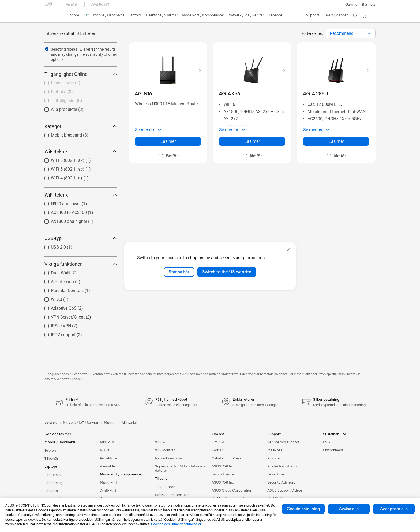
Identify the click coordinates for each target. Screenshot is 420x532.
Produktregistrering (283, 466)
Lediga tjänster (223, 474)
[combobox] (350, 33)
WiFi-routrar (165, 450)
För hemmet (54, 475)
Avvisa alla (349, 509)
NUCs (105, 450)
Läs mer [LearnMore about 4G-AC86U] (336, 141)
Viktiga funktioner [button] (81, 264)
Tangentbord (165, 487)
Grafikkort (108, 491)
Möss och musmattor (172, 495)
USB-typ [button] (81, 238)
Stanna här (179, 272)
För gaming (53, 483)
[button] (351, 5)
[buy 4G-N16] (143, 94)
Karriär (217, 450)
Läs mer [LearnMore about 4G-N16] (168, 141)
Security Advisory (281, 482)
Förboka (62, 92)
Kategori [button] (81, 126)
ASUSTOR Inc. (223, 466)
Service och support (283, 442)
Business (369, 5)
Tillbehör (51, 459)
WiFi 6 (160, 442)
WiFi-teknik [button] (81, 151)
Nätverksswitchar (169, 458)
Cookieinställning (303, 509)
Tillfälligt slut (67, 101)
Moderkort (109, 483)
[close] (289, 249)
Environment (333, 450)
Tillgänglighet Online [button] (81, 74)
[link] (54, 16)
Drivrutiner (276, 474)
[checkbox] (79, 83)
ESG (327, 442)
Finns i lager (66, 83)
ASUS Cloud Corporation (232, 490)
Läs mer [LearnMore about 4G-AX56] (252, 141)
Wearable (107, 466)
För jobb (51, 491)
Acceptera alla (394, 509)
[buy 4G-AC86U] (316, 94)
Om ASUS (220, 442)
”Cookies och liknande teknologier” (176, 524)
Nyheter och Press (226, 458)
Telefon (50, 451)
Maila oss (275, 450)
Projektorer (109, 458)
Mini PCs (107, 442)
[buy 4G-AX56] (230, 94)
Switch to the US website (227, 272)
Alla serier (129, 423)
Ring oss (274, 458)
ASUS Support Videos (285, 490)
